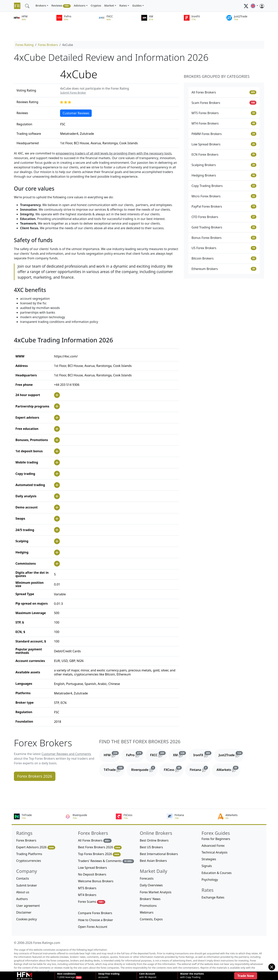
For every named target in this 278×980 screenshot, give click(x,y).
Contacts (23, 878)
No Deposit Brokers (92, 874)
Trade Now (246, 976)
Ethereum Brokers (224, 269)
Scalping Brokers (224, 165)
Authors (22, 899)
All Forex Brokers (224, 92)
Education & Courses (217, 873)
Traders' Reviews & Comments (106, 861)
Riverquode (144, 769)
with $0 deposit (148, 976)
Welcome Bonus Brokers (96, 881)
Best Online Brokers (154, 840)
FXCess (174, 769)
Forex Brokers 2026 (35, 776)
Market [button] (109, 6)
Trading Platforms (29, 854)
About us (23, 892)
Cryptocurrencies (29, 861)
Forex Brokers (48, 45)
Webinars (147, 912)
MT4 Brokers (87, 895)
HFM (112, 754)
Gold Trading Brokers (224, 227)
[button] (254, 6)
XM (180, 754)
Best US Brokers (151, 847)
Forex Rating (25, 45)
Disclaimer (24, 912)
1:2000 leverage (66, 976)
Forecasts (147, 878)
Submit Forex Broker (73, 93)
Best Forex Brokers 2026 (100, 847)
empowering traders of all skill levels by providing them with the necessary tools (114, 153)
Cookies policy (27, 919)
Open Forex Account (93, 927)
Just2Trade (231, 754)
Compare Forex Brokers (95, 913)
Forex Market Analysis (156, 892)
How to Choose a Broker (95, 920)
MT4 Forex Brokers (224, 123)
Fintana (200, 769)
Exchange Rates (213, 897)
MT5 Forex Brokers (224, 113)
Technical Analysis (214, 852)
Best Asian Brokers (153, 861)
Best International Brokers (159, 854)
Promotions (148, 906)
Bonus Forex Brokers (224, 238)
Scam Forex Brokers (224, 103)
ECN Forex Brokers (224, 154)
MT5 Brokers (87, 888)
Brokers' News (150, 899)
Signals (207, 866)
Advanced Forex (213, 846)
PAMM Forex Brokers (224, 134)
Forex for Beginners (216, 839)
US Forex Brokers (224, 248)
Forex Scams (92, 902)
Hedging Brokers (224, 175)
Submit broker (27, 885)
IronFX (203, 754)
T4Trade (114, 769)
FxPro (135, 754)
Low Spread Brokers (224, 144)
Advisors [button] (80, 6)
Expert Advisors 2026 (36, 847)
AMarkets (228, 769)
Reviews (61, 6)
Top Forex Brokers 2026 (99, 854)
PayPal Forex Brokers (224, 206)
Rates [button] (123, 6)
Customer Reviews (76, 113)
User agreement (28, 906)
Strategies (209, 859)
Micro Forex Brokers (224, 196)
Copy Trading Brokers (224, 186)
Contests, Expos (151, 919)
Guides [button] (137, 6)
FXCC (158, 754)
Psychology (210, 880)
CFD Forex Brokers (224, 217)
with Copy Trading (192, 976)
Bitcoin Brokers (224, 258)
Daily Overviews (151, 885)
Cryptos (96, 6)
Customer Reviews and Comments (66, 754)
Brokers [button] (41, 6)
